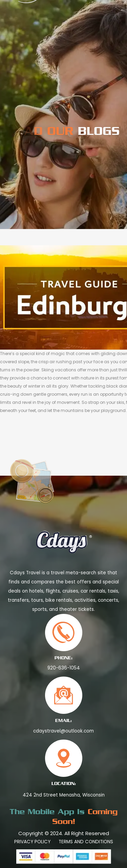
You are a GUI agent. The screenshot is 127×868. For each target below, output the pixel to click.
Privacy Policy (32, 842)
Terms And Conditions (86, 842)
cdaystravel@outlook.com (63, 731)
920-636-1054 (64, 668)
